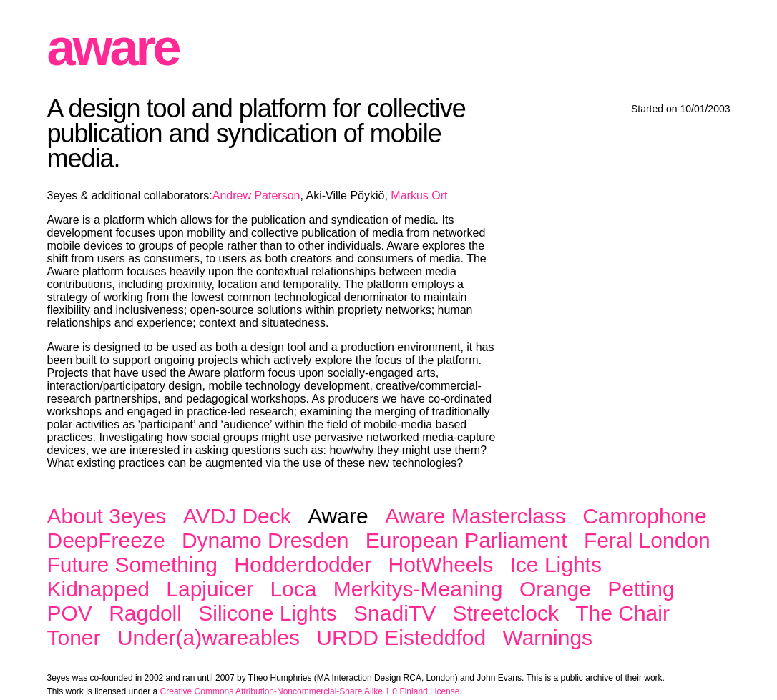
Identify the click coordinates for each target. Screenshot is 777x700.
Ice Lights (556, 565)
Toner (74, 637)
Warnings (547, 637)
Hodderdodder (303, 565)
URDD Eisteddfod (401, 637)
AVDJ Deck (237, 516)
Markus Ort (419, 196)
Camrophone (644, 516)
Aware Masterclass (475, 516)
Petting (641, 589)
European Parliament (466, 540)
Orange (555, 589)
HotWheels (440, 565)
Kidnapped (98, 589)
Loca (293, 589)
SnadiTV (395, 613)
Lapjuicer (210, 589)
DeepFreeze (106, 540)
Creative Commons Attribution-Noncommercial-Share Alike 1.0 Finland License (310, 691)
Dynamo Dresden (265, 540)
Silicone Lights (267, 613)
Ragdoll (145, 613)
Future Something (132, 565)
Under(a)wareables (209, 637)
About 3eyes (107, 516)
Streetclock (506, 613)
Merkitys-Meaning (418, 589)
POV (70, 613)
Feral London (647, 540)
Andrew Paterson (256, 196)
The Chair (622, 613)
